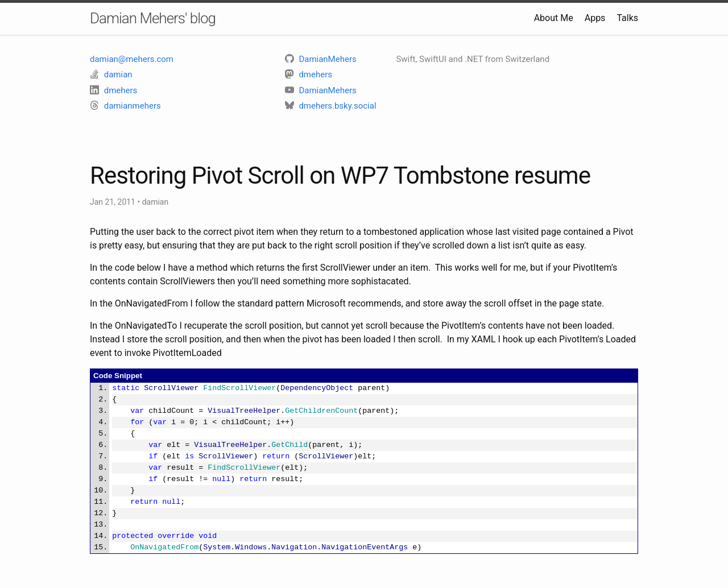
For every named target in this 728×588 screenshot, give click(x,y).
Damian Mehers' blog (153, 18)
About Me (554, 18)
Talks (627, 18)
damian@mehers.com (132, 59)
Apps (595, 18)
